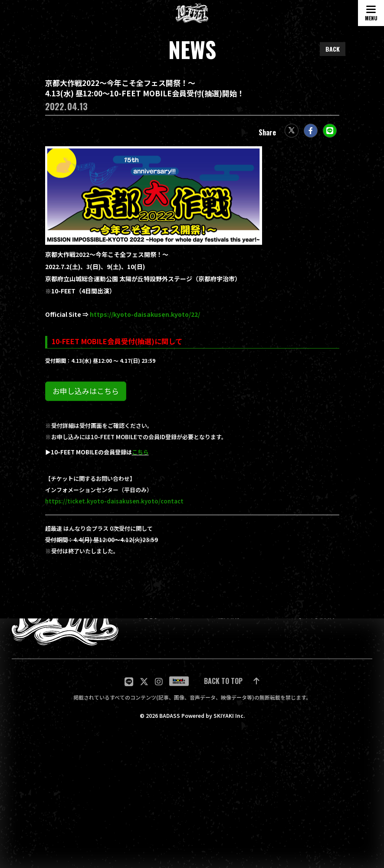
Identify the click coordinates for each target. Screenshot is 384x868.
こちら (140, 457)
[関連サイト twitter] (144, 681)
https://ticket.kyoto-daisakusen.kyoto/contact (114, 506)
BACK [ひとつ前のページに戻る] (333, 49)
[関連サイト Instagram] (159, 681)
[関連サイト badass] (179, 681)
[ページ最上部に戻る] (232, 681)
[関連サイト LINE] (129, 681)
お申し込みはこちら (86, 395)
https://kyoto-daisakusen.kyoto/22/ (145, 319)
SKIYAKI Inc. (229, 716)
